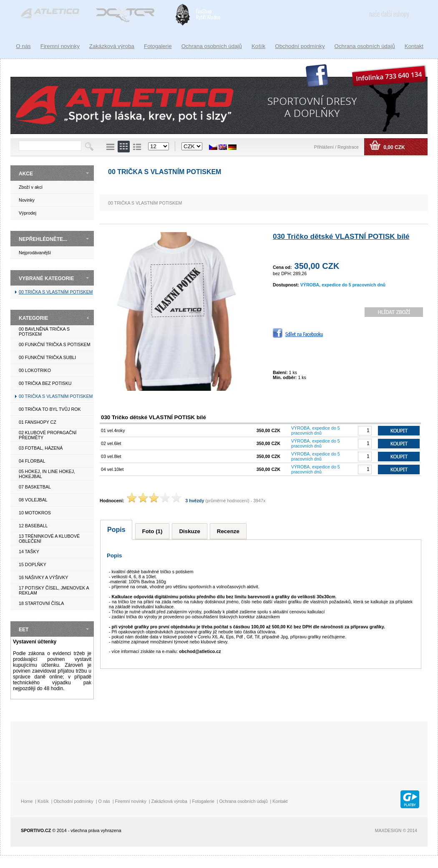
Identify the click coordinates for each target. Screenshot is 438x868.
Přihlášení (325, 147)
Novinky (27, 200)
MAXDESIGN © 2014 (396, 830)
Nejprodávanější (35, 253)
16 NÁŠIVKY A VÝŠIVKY (43, 577)
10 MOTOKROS (35, 513)
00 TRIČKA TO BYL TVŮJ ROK (50, 409)
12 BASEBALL (33, 526)
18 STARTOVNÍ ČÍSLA (41, 603)
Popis (116, 530)
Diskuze (189, 531)
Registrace (348, 147)
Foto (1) (152, 531)
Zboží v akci (31, 187)
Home (27, 801)
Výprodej (28, 213)
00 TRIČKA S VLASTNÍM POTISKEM (56, 292)
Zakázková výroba (112, 46)
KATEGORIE (33, 318)
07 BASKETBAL (35, 487)
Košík (258, 46)
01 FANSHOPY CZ (38, 422)
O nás (23, 46)
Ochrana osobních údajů (365, 46)
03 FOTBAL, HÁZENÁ (41, 448)
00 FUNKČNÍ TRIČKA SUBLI (47, 357)
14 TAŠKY (29, 552)
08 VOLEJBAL (33, 500)
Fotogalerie (158, 46)
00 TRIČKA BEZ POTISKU (45, 383)
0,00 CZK (394, 147)
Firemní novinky (60, 46)
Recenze (228, 531)
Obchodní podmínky (300, 46)
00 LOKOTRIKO (35, 370)
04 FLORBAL (32, 461)
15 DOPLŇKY (33, 564)
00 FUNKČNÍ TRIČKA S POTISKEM (55, 344)
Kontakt (414, 46)
